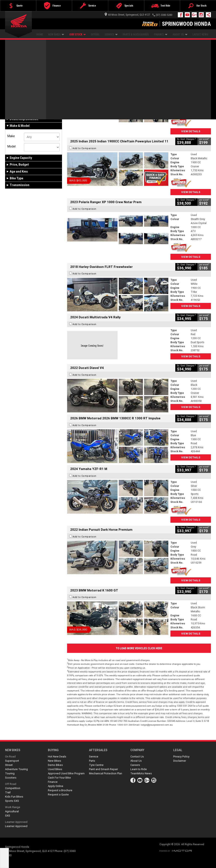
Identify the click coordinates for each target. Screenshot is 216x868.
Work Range (13, 807)
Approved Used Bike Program (66, 773)
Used (39, 110)
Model (11, 146)
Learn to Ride (139, 769)
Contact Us (137, 757)
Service (111, 34)
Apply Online (56, 786)
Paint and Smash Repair (103, 769)
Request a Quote (58, 794)
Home (40, 34)
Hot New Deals (57, 757)
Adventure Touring (16, 769)
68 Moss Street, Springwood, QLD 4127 (127, 15)
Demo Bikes (55, 765)
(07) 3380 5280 (164, 15)
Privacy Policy (181, 757)
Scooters (11, 778)
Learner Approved (16, 822)
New (12, 110)
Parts (92, 761)
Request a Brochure (60, 790)
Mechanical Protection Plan (106, 773)
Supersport (12, 761)
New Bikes (56, 34)
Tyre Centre (96, 765)
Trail (8, 792)
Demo (26, 110)
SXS (8, 816)
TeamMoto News (141, 773)
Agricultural (12, 811)
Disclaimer (180, 761)
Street (9, 765)
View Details (191, 131)
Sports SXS (12, 801)
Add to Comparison (84, 88)
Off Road (11, 784)
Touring (10, 773)
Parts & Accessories (136, 34)
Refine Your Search (22, 67)
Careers (135, 765)
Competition (13, 788)
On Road (10, 757)
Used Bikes (55, 769)
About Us (180, 34)
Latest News (200, 34)
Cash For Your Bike (59, 778)
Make (11, 136)
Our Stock (78, 34)
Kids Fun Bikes (14, 797)
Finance (161, 34)
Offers (95, 34)
